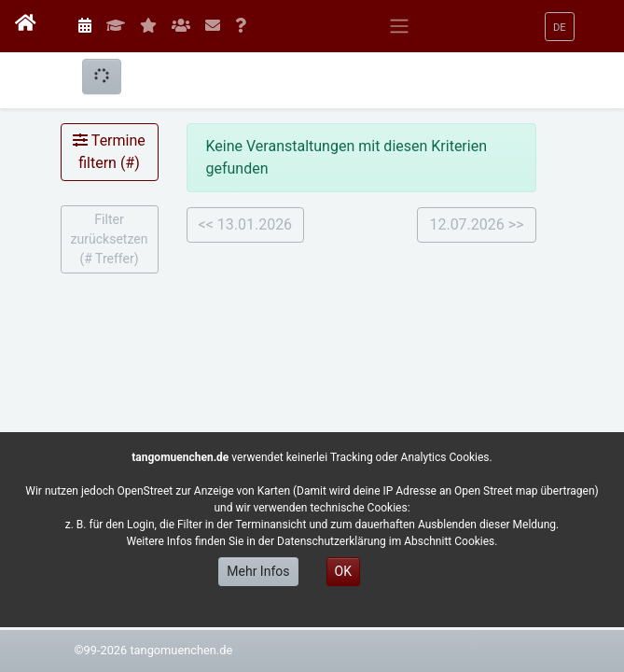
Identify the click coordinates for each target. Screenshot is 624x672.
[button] (560, 27)
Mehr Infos (258, 571)
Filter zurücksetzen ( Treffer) (110, 239)
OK (343, 571)
